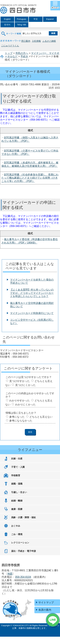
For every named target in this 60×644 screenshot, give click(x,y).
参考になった (17, 417)
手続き (24, 56)
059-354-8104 (23, 577)
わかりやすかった (20, 401)
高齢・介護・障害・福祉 (24, 517)
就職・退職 (17, 484)
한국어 (7, 25)
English (7, 19)
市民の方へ (22, 53)
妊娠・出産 (17, 459)
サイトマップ (46, 602)
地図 (10, 574)
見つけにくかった (25, 385)
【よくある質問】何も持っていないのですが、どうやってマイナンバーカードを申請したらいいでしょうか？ (32, 293)
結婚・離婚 (17, 501)
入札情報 (36, 41)
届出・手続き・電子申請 (24, 551)
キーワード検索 (11, 32)
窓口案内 (26, 41)
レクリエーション (20, 543)
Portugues (21, 19)
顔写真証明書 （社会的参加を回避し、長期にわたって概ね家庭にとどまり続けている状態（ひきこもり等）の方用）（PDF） (30, 178)
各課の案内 (45, 610)
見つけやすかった (20, 381)
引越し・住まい (19, 492)
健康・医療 (17, 509)
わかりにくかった (25, 405)
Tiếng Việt (22, 25)
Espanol (50, 19)
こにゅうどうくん (10, 46)
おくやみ (16, 526)
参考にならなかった (21, 421)
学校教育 (16, 475)
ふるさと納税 (49, 41)
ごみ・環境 (17, 534)
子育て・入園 (18, 467)
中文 (36, 19)
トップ (9, 53)
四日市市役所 (18, 9)
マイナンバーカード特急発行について (32, 313)
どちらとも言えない (41, 417)
